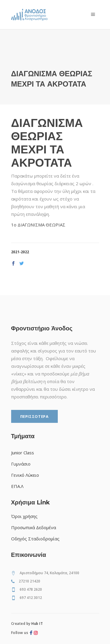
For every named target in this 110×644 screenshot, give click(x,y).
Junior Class (23, 453)
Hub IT (37, 624)
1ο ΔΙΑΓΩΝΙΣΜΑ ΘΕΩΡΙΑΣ (38, 225)
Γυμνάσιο (21, 464)
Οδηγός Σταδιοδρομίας (35, 539)
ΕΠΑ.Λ (17, 486)
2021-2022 (20, 252)
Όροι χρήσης (24, 516)
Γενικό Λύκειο (25, 475)
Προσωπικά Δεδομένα (34, 527)
